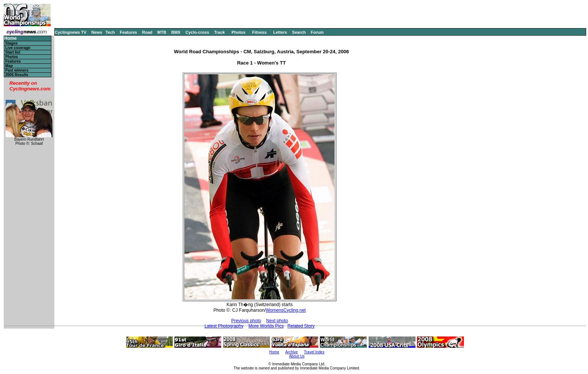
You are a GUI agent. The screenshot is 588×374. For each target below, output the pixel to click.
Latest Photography (224, 326)
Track (220, 32)
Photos (238, 32)
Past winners (17, 70)
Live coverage (18, 48)
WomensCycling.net (286, 310)
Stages (11, 43)
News (97, 32)
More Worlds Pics (266, 326)
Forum (317, 32)
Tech (110, 32)
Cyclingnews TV (70, 32)
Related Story (301, 326)
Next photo (277, 321)
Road (147, 32)
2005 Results (17, 75)
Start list (13, 52)
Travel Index (314, 352)
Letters (280, 32)
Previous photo (246, 321)
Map (9, 66)
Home (10, 38)
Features (129, 32)
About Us (297, 356)
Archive (292, 352)
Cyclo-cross (197, 32)
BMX (176, 32)
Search (299, 32)
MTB (162, 32)
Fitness (259, 32)
